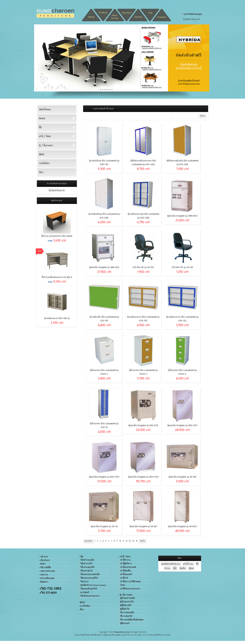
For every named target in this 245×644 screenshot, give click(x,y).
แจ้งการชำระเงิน (48, 571)
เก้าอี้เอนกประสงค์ (128, 567)
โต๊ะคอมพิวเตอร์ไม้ (89, 589)
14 (133, 541)
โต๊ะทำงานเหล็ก (87, 560)
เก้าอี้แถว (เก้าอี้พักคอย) (130, 582)
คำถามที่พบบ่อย (47, 578)
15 (137, 541)
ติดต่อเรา (44, 582)
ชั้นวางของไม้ (126, 616)
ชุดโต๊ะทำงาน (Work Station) (93, 585)
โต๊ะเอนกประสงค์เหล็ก (90, 574)
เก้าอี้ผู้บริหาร (126, 564)
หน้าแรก (45, 557)
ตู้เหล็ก (183, 568)
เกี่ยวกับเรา (45, 560)
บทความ (44, 575)
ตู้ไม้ (175, 568)
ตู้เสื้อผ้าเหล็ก (126, 605)
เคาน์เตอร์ (85, 592)
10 (120, 541)
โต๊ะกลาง (84, 582)
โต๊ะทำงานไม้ (86, 564)
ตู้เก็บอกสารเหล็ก (128, 598)
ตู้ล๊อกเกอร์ (125, 623)
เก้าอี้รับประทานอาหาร (130, 589)
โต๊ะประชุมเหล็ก (87, 567)
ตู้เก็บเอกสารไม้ (127, 602)
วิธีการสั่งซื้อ (46, 567)
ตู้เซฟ (191, 568)
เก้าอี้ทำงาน (125, 560)
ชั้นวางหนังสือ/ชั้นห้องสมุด (132, 620)
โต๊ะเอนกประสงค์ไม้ (89, 578)
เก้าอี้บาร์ (124, 578)
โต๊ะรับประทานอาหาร (90, 596)
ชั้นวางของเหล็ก (127, 612)
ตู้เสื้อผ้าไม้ (125, 609)
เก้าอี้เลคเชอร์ (126, 574)
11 (123, 541)
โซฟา (123, 585)
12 (127, 541)
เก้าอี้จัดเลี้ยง (126, 571)
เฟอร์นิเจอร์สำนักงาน (171, 564)
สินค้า (43, 564)
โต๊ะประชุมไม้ (86, 571)
